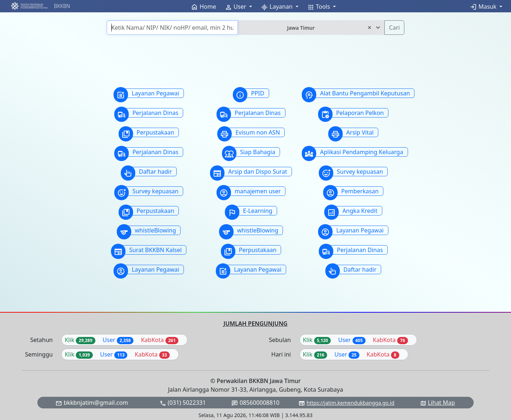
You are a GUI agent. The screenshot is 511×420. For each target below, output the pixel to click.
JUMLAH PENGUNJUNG (255, 324)
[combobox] (311, 28)
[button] (29, 6)
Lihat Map (442, 403)
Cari (395, 28)
